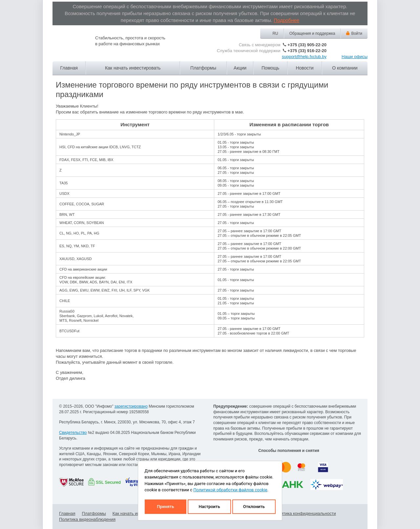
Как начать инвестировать (133, 68)
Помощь (270, 68)
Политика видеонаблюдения (87, 519)
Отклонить (254, 507)
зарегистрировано (131, 406)
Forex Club (71, 45)
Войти (357, 33)
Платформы (203, 68)
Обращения (312, 33)
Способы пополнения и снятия (289, 451)
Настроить (209, 507)
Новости (304, 68)
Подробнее (286, 20)
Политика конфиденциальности (304, 513)
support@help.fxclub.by (304, 57)
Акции (240, 68)
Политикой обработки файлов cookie (230, 490)
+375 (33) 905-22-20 (307, 45)
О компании (345, 68)
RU (275, 33)
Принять (165, 507)
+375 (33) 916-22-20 (307, 51)
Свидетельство (73, 433)
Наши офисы (355, 57)
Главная (69, 68)
